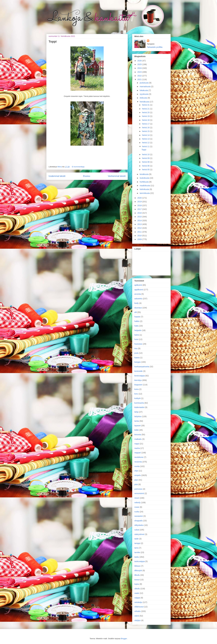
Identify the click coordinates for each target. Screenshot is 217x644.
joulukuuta (144, 83)
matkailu (138, 439)
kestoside (138, 371)
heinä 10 (146, 154)
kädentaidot (139, 407)
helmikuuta (145, 189)
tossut (137, 580)
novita (137, 466)
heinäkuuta (145, 102)
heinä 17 (146, 124)
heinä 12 (146, 143)
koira (136, 389)
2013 (140, 224)
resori (137, 498)
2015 (140, 217)
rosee (137, 507)
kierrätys (138, 380)
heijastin (138, 330)
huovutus (138, 344)
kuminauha (139, 403)
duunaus (138, 308)
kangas (137, 362)
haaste (137, 317)
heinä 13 (146, 139)
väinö (137, 616)
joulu (136, 353)
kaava (137, 358)
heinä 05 (146, 170)
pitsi (136, 484)
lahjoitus (138, 416)
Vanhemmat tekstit (117, 176)
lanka (137, 421)
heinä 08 (146, 162)
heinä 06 (146, 166)
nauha (137, 448)
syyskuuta (144, 94)
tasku (137, 557)
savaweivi (139, 516)
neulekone (139, 457)
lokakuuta (144, 90)
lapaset (137, 426)
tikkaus (137, 566)
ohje (136, 471)
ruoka (137, 512)
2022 (140, 76)
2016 (140, 213)
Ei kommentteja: (78, 167)
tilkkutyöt (138, 570)
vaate (137, 593)
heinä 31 (146, 105)
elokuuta (144, 98)
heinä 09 (146, 158)
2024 (140, 68)
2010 (140, 236)
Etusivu (87, 176)
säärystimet (139, 534)
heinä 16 (146, 128)
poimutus (138, 489)
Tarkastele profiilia (155, 47)
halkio (137, 321)
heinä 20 (146, 112)
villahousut (139, 607)
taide (136, 539)
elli (136, 312)
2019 (140, 202)
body (136, 303)
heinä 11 (146, 146)
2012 (140, 228)
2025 (140, 64)
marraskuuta (145, 86)
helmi (137, 335)
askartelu (138, 299)
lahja (136, 412)
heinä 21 (146, 109)
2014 (140, 221)
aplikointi (138, 285)
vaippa (137, 598)
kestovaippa (140, 376)
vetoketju (138, 602)
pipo (136, 480)
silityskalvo (139, 525)
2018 (140, 205)
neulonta (138, 462)
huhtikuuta (144, 182)
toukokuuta (145, 178)
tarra (136, 548)
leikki (137, 430)
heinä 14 (146, 135)
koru (136, 394)
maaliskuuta (145, 186)
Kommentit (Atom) (89, 183)
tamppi (137, 543)
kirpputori (138, 385)
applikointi (139, 290)
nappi (137, 444)
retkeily (137, 503)
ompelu (138, 475)
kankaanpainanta (142, 367)
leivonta (138, 435)
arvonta (138, 294)
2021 (140, 79)
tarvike (137, 552)
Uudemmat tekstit (57, 176)
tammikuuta (145, 193)
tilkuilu (137, 575)
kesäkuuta (144, 174)
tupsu (137, 584)
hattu (137, 326)
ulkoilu (137, 589)
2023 (140, 72)
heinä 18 (146, 120)
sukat (137, 530)
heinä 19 (146, 116)
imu (136, 348)
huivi (136, 339)
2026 (140, 61)
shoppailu (139, 521)
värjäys (137, 620)
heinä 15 (146, 131)
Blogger (124, 639)
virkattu (137, 611)
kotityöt (137, 398)
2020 (140, 198)
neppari (138, 453)
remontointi (139, 493)
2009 (140, 239)
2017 (140, 209)
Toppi (53, 42)
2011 (140, 232)
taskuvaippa (140, 561)
